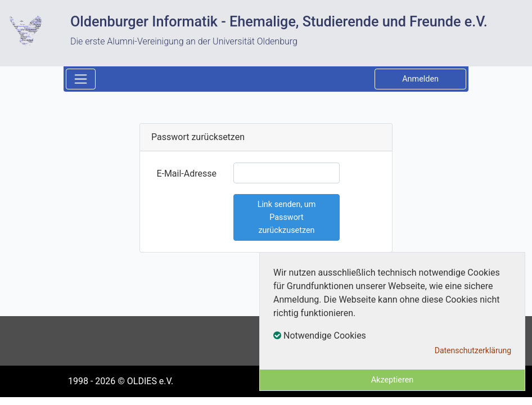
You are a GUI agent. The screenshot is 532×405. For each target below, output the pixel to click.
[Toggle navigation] (81, 79)
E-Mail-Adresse (186, 174)
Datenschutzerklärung (473, 350)
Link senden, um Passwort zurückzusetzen (287, 217)
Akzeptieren (393, 380)
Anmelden (420, 79)
